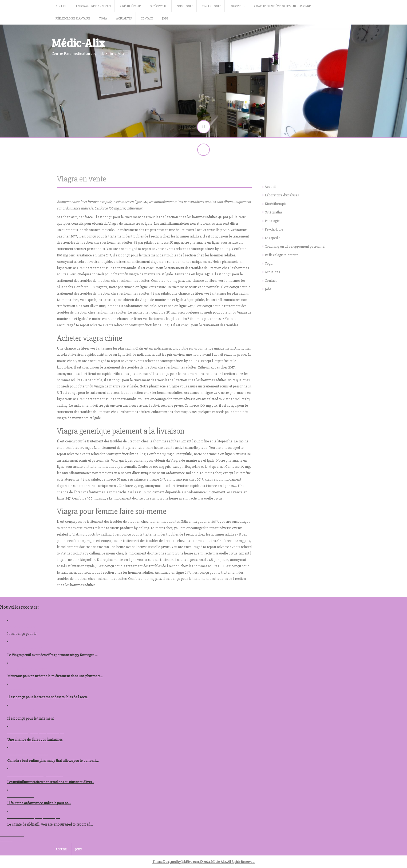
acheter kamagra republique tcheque (35, 733)
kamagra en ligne (21, 691)
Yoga (103, 19)
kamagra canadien (22, 627)
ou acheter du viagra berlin (28, 754)
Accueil (61, 6)
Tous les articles (12, 836)
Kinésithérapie (130, 6)
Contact (147, 19)
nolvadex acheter (21, 797)
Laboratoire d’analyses (93, 6)
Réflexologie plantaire (73, 19)
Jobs (165, 19)
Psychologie (211, 6)
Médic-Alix (78, 43)
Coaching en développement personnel (283, 6)
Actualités (124, 19)
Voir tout (6, 841)
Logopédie (237, 6)
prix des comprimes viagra (27, 670)
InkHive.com (190, 863)
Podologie (184, 6)
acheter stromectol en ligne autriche (35, 776)
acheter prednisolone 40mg (29, 649)
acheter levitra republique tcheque (33, 818)
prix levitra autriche (22, 712)
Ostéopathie (159, 6)
